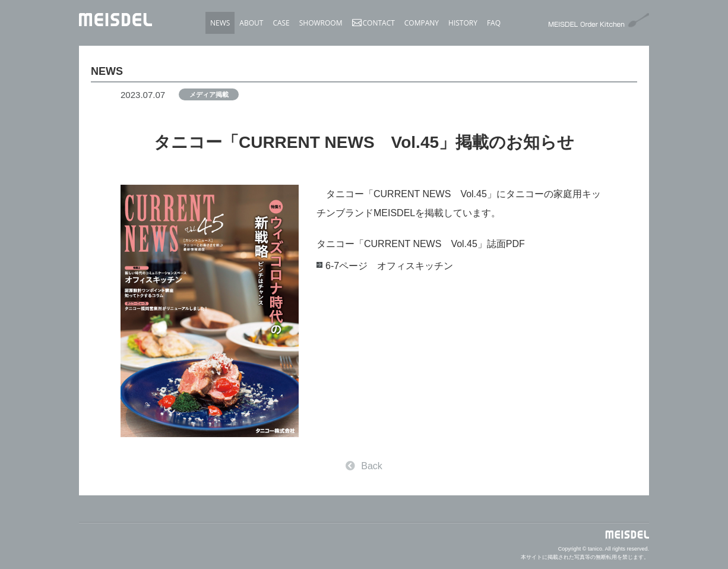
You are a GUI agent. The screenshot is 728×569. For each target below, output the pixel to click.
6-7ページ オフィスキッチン (389, 266)
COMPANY (422, 23)
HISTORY (463, 23)
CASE (281, 23)
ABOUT (251, 23)
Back (364, 466)
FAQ (494, 23)
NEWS (220, 23)
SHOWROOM (321, 23)
